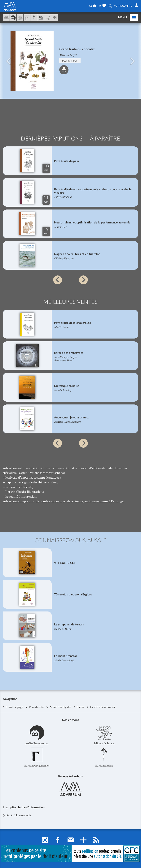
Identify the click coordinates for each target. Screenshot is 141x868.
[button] (8, 61)
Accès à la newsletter (19, 815)
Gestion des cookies (103, 707)
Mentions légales (61, 707)
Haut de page (15, 707)
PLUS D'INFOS (70, 61)
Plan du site (36, 707)
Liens (81, 707)
